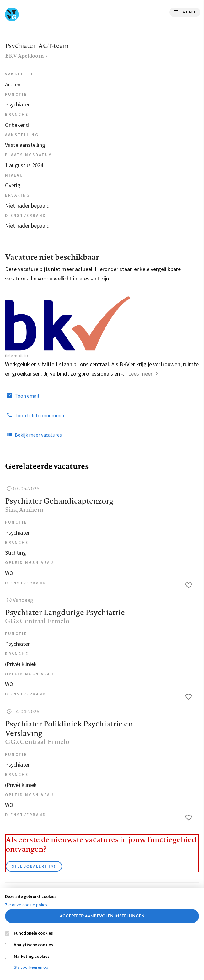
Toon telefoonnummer (35, 415)
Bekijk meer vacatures (33, 435)
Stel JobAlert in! (34, 866)
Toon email (22, 396)
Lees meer (140, 374)
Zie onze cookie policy (26, 905)
